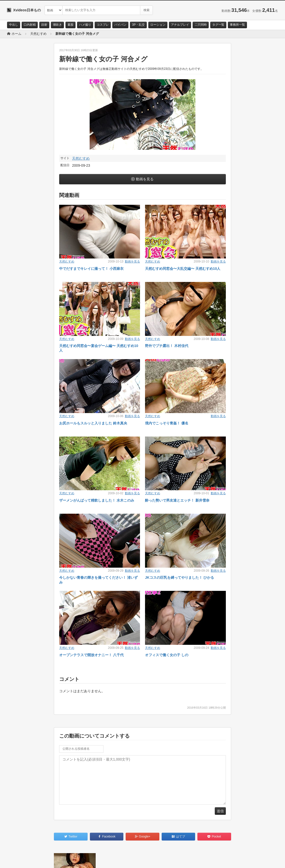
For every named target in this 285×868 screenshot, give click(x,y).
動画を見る (145, 179)
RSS (64, 860)
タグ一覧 (218, 25)
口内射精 (30, 25)
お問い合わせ (20, 860)
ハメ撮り (85, 25)
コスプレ (103, 25)
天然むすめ (81, 158)
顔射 (44, 25)
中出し (14, 25)
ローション (158, 25)
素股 (70, 25)
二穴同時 (201, 25)
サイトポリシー (45, 860)
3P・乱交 (138, 25)
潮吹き (57, 25)
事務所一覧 (237, 25)
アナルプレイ (180, 25)
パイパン (120, 25)
